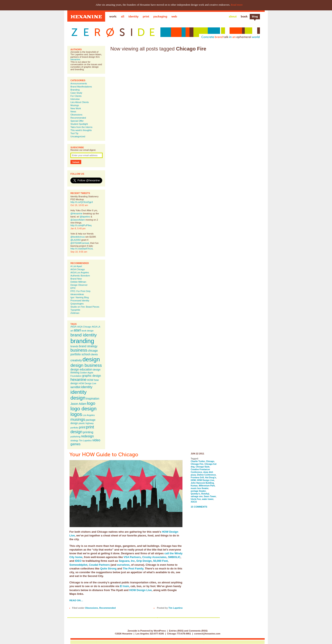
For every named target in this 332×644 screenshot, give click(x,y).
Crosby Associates (154, 557)
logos (76, 414)
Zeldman (75, 313)
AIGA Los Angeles (80, 272)
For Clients (76, 96)
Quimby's (195, 494)
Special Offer (77, 121)
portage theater (198, 491)
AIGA (74, 327)
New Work (76, 108)
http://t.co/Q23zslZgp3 (82, 202)
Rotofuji (205, 494)
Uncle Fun (196, 499)
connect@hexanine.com (207, 634)
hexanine (78, 380)
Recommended (78, 118)
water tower (208, 499)
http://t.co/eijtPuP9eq (81, 225)
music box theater (200, 488)
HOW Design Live (88, 383)
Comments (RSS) (198, 631)
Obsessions (76, 115)
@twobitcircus (78, 237)
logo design (84, 409)
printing (88, 432)
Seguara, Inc (127, 561)
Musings (75, 105)
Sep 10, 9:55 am (79, 252)
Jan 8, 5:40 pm (78, 228)
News (73, 112)
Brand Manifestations (81, 87)
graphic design (91, 376)
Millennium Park (207, 486)
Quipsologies (77, 304)
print (82, 427)
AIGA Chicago (78, 269)
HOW (90, 380)
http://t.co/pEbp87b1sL (82, 249)
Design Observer (79, 285)
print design (82, 429)
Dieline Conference (206, 475)
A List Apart (76, 266)
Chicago (210, 461)
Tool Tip (74, 133)
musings (78, 419)
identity (87, 387)
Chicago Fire (197, 464)
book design (88, 331)
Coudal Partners (99, 565)
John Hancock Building (202, 483)
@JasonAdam (78, 220)
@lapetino (85, 217)
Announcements (79, 83)
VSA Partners (132, 557)
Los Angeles (89, 415)
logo (91, 403)
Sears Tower (210, 496)
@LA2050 (76, 240)
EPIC (73, 288)
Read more (237, 5)
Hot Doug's (211, 478)
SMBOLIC (174, 557)
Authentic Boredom (80, 276)
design (91, 359)
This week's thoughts (81, 130)
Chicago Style (203, 467)
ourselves (123, 565)
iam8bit (75, 387)
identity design (79, 395)
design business (86, 365)
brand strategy (88, 346)
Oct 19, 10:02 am (79, 205)
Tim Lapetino (85, 440)
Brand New (76, 279)
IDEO (78, 561)
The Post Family (133, 569)
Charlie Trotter (198, 461)
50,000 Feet (160, 561)
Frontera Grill (197, 478)
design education (81, 369)
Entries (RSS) (176, 631)
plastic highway (86, 423)
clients (94, 355)
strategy (74, 440)
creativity (76, 360)
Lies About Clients (80, 102)
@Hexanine (76, 213)
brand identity (84, 335)
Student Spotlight (79, 124)
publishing (75, 437)
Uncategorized (78, 136)
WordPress (160, 631)
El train (124, 586)
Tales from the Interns (81, 127)
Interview (75, 99)
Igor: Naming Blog (80, 297)
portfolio (74, 428)
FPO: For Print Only (81, 291)
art (72, 331)
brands (74, 346)
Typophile (75, 310)
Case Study (76, 93)
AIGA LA (96, 327)
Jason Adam (78, 404)
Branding (75, 90)
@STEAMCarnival (80, 243)
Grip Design (144, 561)
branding (82, 341)
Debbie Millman (78, 282)
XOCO (194, 502)
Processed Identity (80, 301)
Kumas (194, 486)
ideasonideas (77, 294)
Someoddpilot (78, 565)
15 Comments (199, 507)
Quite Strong (108, 569)
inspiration (93, 399)
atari (77, 330)
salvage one (197, 496)
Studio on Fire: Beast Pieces (85, 307)
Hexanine (75, 59)
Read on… (76, 600)
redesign (87, 436)
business (79, 350)
